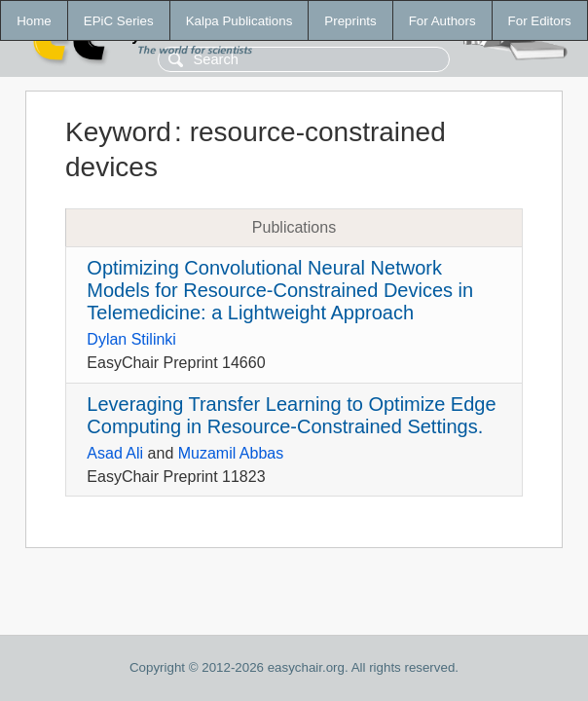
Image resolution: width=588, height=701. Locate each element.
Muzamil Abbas (231, 453)
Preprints (350, 21)
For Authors (442, 21)
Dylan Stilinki (131, 339)
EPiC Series (119, 21)
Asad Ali (115, 453)
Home (34, 21)
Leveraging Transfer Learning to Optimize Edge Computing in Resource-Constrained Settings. (291, 415)
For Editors (540, 21)
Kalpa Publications (239, 21)
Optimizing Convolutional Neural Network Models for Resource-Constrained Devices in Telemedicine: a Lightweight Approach (280, 290)
